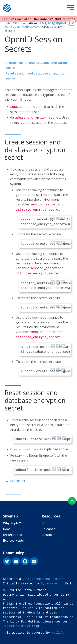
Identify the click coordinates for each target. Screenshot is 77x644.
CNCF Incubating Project (43, 576)
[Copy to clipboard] (63, 217)
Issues (47, 532)
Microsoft (15, 478)
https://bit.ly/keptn (51, 23)
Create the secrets (24, 446)
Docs (7, 526)
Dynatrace (49, 581)
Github (47, 520)
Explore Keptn (14, 537)
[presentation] (69, 8)
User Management (27, 27)
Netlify (58, 630)
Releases (48, 526)
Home (8, 23)
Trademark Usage (16, 623)
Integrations (12, 532)
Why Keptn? (12, 520)
